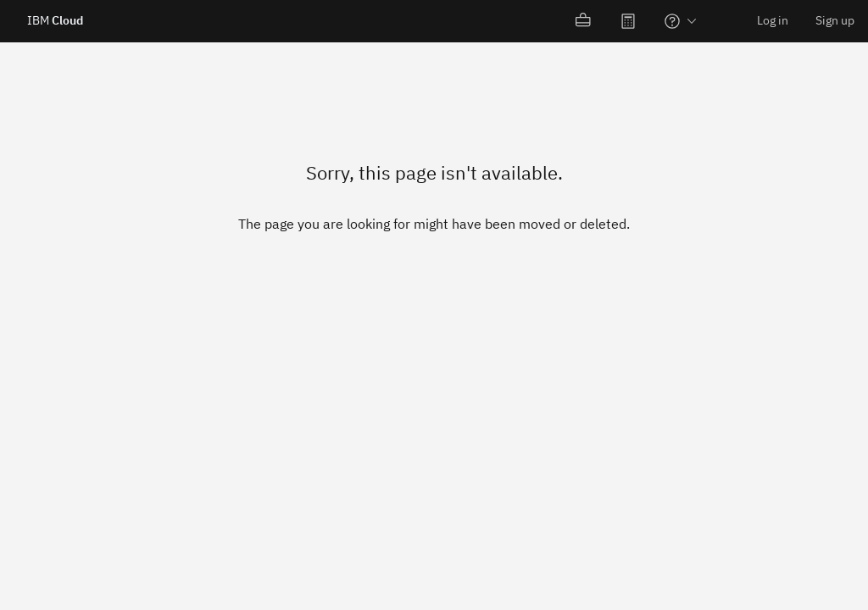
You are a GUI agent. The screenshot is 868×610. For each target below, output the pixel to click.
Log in (773, 20)
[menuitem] (584, 21)
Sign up (835, 20)
